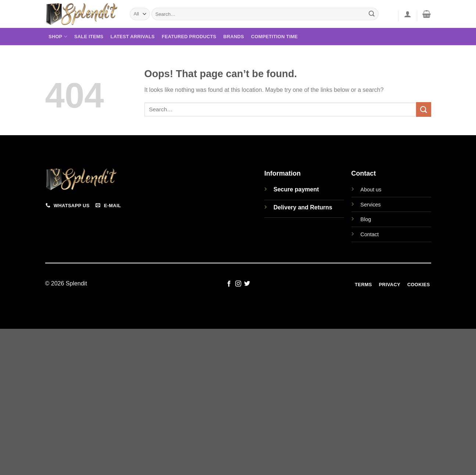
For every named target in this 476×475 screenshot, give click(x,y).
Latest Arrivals (133, 37)
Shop (58, 37)
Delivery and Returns (303, 207)
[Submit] (372, 14)
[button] (408, 14)
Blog (366, 219)
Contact (370, 234)
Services (371, 205)
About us (371, 190)
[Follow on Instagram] (238, 284)
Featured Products (189, 37)
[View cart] (427, 14)
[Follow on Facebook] (229, 284)
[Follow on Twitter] (247, 284)
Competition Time (274, 37)
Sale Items (89, 37)
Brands (234, 37)
